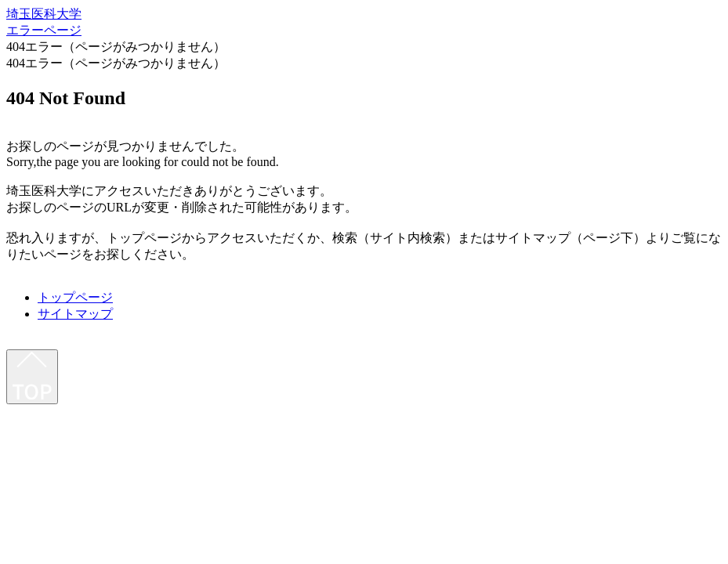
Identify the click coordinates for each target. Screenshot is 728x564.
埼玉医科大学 (44, 14)
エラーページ (44, 30)
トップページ (75, 297)
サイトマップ (75, 314)
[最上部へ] (32, 377)
